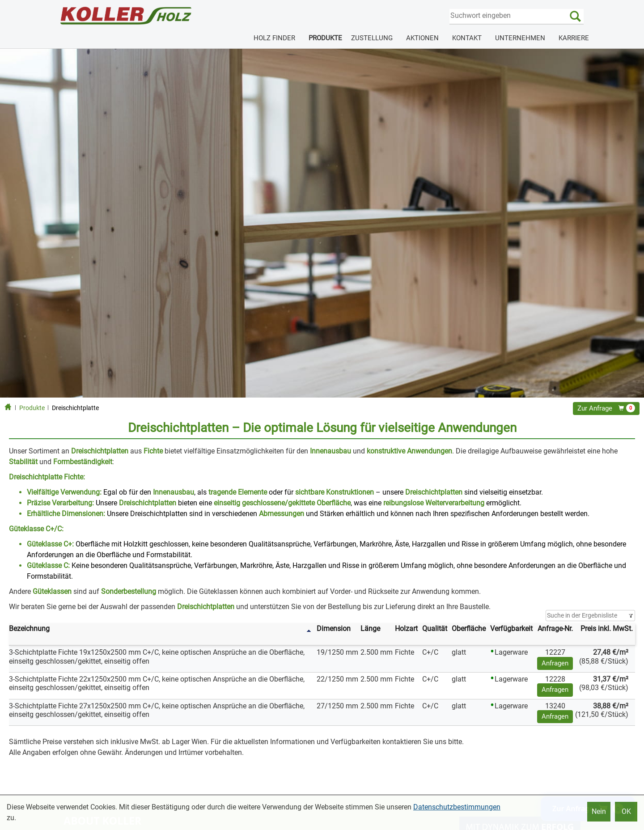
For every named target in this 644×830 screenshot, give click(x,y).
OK (626, 811)
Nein (599, 811)
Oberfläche (469, 629)
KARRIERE (574, 38)
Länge (370, 629)
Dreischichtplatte (75, 408)
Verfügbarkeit (511, 629)
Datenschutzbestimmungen (457, 807)
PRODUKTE (325, 38)
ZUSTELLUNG (372, 38)
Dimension (334, 629)
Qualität (435, 629)
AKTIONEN (422, 38)
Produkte (32, 408)
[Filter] (590, 616)
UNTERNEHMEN (520, 38)
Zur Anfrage (606, 408)
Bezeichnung (29, 629)
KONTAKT (467, 38)
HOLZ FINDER (274, 38)
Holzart (406, 629)
